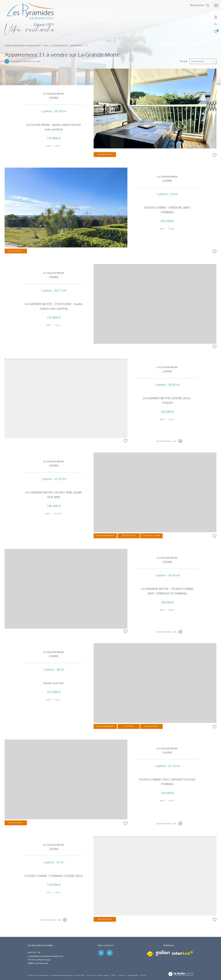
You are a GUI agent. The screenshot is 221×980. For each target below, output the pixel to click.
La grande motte (60, 46)
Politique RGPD (133, 975)
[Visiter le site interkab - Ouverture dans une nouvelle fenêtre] (182, 953)
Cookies (143, 975)
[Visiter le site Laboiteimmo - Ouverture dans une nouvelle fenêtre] (181, 974)
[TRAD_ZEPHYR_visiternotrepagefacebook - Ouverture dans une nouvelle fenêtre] (101, 953)
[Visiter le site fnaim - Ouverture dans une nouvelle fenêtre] (150, 953)
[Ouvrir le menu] (216, 5)
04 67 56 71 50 (34, 952)
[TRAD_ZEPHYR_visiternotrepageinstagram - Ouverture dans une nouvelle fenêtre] (110, 953)
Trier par (183, 61)
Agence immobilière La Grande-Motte (23, 46)
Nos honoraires (79, 975)
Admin (114, 975)
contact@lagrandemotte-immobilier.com (46, 956)
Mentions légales (103, 975)
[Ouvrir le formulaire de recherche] (200, 5)
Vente (46, 46)
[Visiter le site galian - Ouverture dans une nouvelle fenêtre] (163, 953)
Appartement (77, 46)
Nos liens (122, 975)
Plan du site (91, 975)
